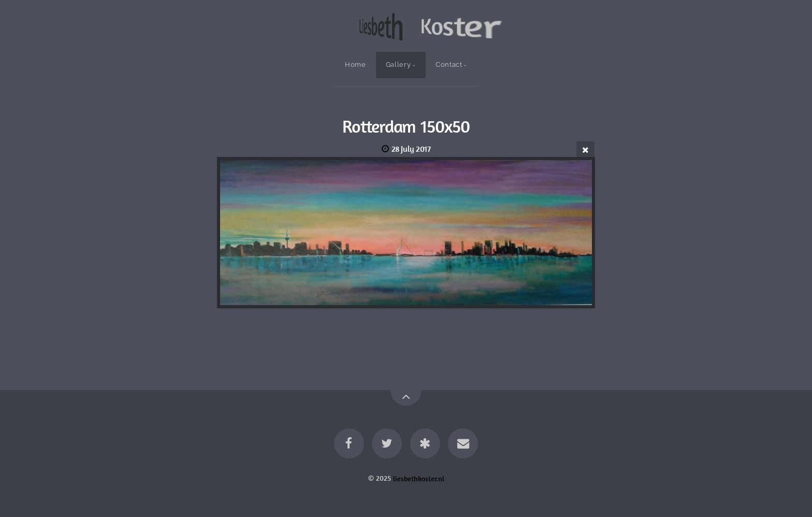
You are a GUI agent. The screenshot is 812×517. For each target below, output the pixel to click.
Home (356, 64)
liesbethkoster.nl (419, 478)
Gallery (398, 64)
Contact (449, 64)
